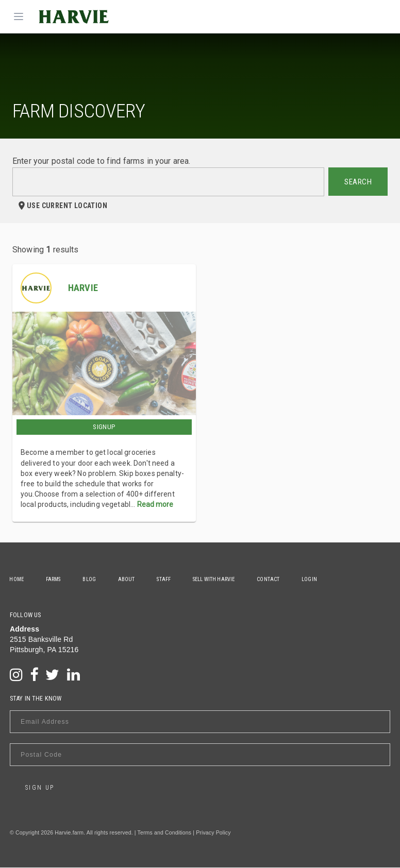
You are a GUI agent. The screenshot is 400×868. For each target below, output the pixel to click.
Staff (167, 579)
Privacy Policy (213, 833)
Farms (54, 579)
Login (314, 579)
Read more (155, 504)
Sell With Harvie (217, 579)
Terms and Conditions (165, 833)
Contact (272, 579)
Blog (91, 579)
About (129, 579)
